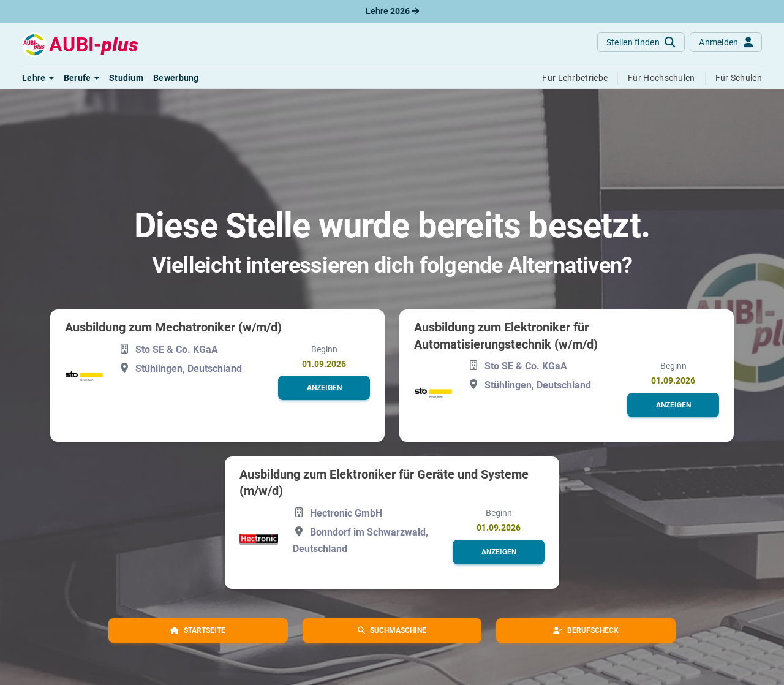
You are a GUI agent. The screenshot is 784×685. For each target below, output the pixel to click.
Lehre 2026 (392, 11)
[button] (38, 78)
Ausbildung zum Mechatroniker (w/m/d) (173, 327)
